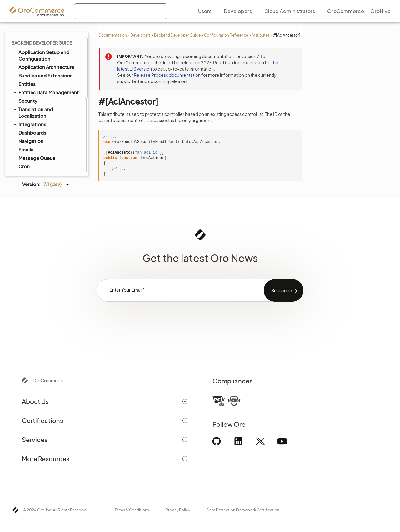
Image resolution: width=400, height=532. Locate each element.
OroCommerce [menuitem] (346, 11)
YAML (27, 115)
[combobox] (121, 11)
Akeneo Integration (40, 133)
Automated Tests (35, 141)
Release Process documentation (167, 75)
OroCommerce (49, 380)
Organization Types (40, 158)
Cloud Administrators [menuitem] (290, 11)
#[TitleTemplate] (44, 106)
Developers (140, 35)
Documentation (113, 35)
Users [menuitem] (205, 11)
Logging (28, 40)
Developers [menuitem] (238, 11)
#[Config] (37, 90)
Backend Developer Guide (177, 35)
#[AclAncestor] (44, 81)
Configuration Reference (226, 35)
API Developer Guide (39, 149)
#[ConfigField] (42, 98)
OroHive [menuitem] (380, 11)
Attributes (261, 35)
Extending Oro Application (46, 124)
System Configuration (43, 48)
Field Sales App (33, 166)
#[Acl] (34, 73)
